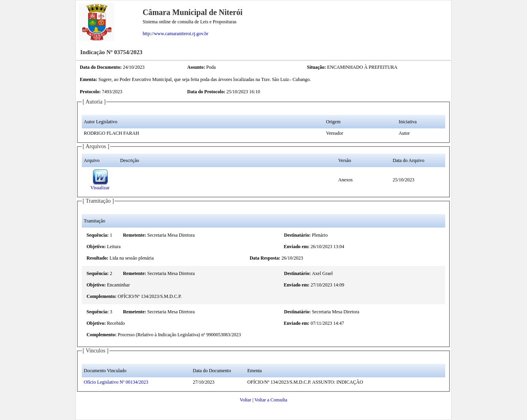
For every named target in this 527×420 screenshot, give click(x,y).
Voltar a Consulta (271, 400)
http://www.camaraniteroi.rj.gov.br (175, 34)
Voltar (246, 400)
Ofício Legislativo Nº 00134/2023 (116, 382)
